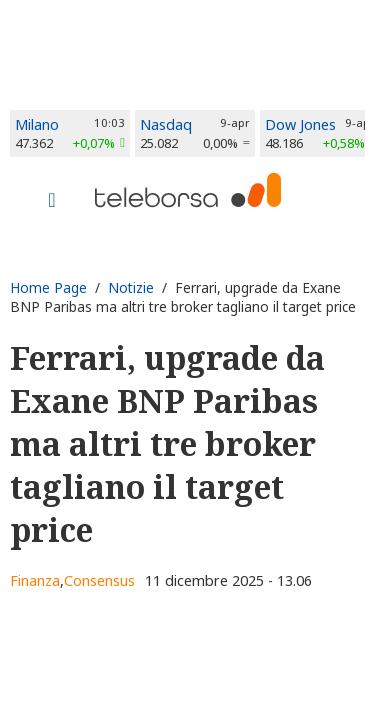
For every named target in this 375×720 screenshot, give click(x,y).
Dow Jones (300, 124)
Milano (37, 124)
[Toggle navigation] (52, 202)
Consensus (99, 580)
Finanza (35, 580)
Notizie (131, 287)
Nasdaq (166, 124)
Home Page (48, 287)
